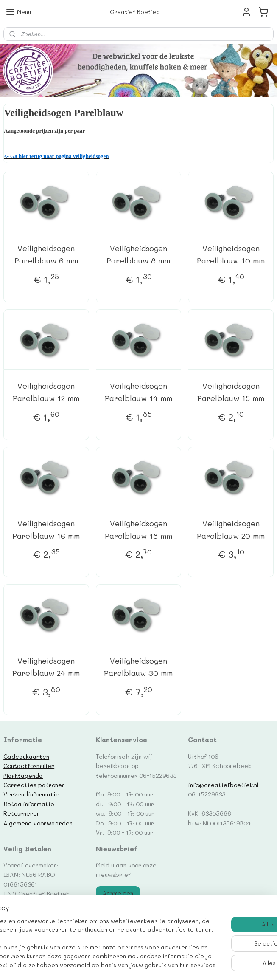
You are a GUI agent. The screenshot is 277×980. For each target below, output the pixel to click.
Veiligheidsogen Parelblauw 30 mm (138, 667)
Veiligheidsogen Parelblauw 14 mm (138, 392)
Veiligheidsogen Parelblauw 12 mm (46, 392)
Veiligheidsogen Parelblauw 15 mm (231, 392)
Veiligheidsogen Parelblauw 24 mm (46, 667)
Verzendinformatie (31, 794)
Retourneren (22, 813)
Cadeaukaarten (26, 756)
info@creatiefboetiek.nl (223, 785)
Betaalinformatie (29, 804)
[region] (83, 926)
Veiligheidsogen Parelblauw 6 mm (46, 254)
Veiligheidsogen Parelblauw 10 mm (231, 254)
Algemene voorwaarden (38, 823)
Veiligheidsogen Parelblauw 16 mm (46, 529)
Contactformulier (29, 765)
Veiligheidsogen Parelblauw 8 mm (138, 254)
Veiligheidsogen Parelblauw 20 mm (231, 529)
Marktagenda (23, 775)
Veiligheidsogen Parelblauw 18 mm (138, 529)
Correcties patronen (34, 785)
